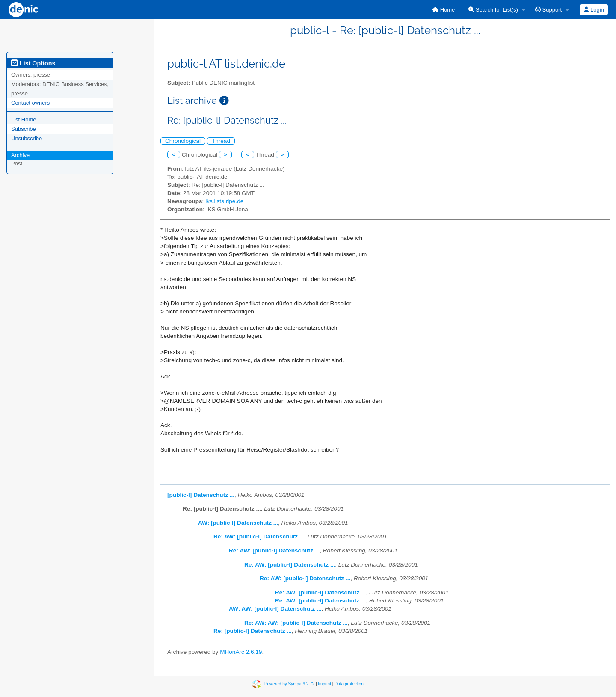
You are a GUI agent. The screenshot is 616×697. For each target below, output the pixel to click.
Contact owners (30, 103)
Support (548, 10)
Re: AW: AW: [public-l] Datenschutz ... (296, 623)
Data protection (349, 684)
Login (594, 10)
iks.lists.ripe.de (224, 201)
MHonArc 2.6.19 (241, 652)
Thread (221, 141)
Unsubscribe (27, 138)
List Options (33, 63)
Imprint (324, 684)
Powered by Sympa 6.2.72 (289, 684)
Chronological (183, 141)
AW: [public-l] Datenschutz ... (238, 523)
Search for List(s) (493, 10)
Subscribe (24, 129)
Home (443, 10)
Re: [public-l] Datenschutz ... (253, 631)
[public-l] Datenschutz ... (201, 495)
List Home (24, 120)
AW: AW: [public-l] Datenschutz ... (275, 609)
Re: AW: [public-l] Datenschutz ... (259, 536)
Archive (20, 155)
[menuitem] (443, 10)
